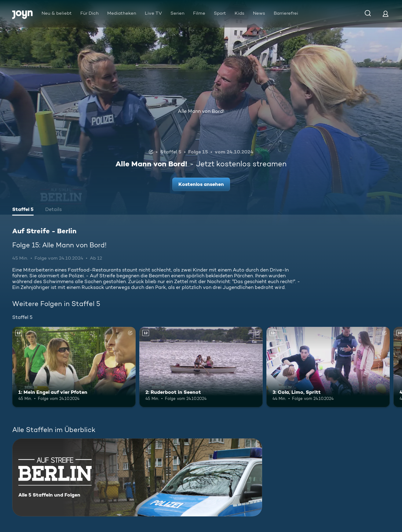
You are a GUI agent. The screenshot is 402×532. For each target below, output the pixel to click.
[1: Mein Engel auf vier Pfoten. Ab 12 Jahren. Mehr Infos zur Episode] (74, 367)
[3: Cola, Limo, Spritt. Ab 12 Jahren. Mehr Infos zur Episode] (328, 367)
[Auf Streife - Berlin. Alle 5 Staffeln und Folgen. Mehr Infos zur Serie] (137, 477)
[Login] (386, 14)
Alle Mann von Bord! (201, 111)
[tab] (23, 210)
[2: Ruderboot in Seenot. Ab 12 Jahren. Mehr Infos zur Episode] (201, 367)
